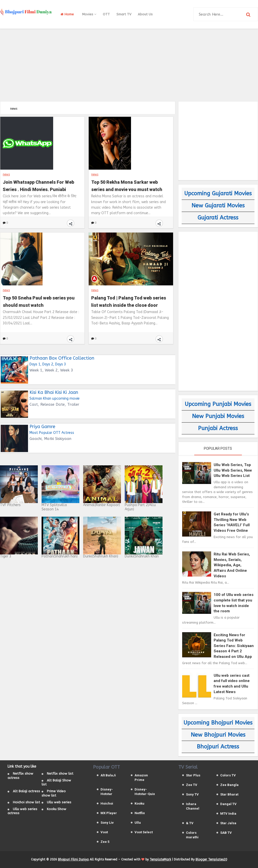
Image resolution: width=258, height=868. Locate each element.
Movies (89, 14)
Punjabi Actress (218, 428)
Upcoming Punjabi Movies (218, 404)
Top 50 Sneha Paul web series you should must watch (39, 301)
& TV (190, 823)
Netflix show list (60, 773)
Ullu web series (59, 802)
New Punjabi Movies (218, 416)
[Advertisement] (129, 64)
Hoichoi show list (26, 802)
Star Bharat (229, 794)
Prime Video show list (54, 793)
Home (67, 14)
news (6, 174)
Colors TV (228, 775)
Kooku (139, 803)
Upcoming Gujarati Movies (218, 194)
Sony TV (192, 794)
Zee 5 (105, 842)
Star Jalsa (228, 823)
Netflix (140, 813)
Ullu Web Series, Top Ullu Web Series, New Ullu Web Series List (233, 470)
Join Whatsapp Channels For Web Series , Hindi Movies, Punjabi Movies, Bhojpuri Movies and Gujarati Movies (38, 185)
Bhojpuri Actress (218, 747)
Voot (104, 832)
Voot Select (144, 832)
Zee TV (192, 785)
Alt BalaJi (108, 775)
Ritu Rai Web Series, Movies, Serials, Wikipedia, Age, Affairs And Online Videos (232, 565)
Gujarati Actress (218, 218)
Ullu (138, 823)
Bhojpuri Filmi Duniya (73, 859)
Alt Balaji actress (26, 791)
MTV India (228, 814)
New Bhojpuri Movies (218, 735)
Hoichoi (107, 803)
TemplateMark (160, 859)
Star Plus (193, 775)
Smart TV (124, 14)
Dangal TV (228, 804)
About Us (145, 14)
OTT (106, 14)
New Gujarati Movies (218, 206)
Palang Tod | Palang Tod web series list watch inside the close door (129, 301)
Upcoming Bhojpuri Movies (218, 723)
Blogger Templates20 (211, 859)
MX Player (109, 813)
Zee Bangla (229, 785)
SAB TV (226, 833)
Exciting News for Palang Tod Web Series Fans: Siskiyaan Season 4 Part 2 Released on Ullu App (234, 646)
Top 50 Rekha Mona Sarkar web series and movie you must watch (127, 185)
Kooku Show (57, 809)
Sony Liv (107, 823)
